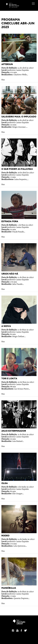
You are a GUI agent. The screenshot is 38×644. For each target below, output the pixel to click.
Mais (3, 80)
